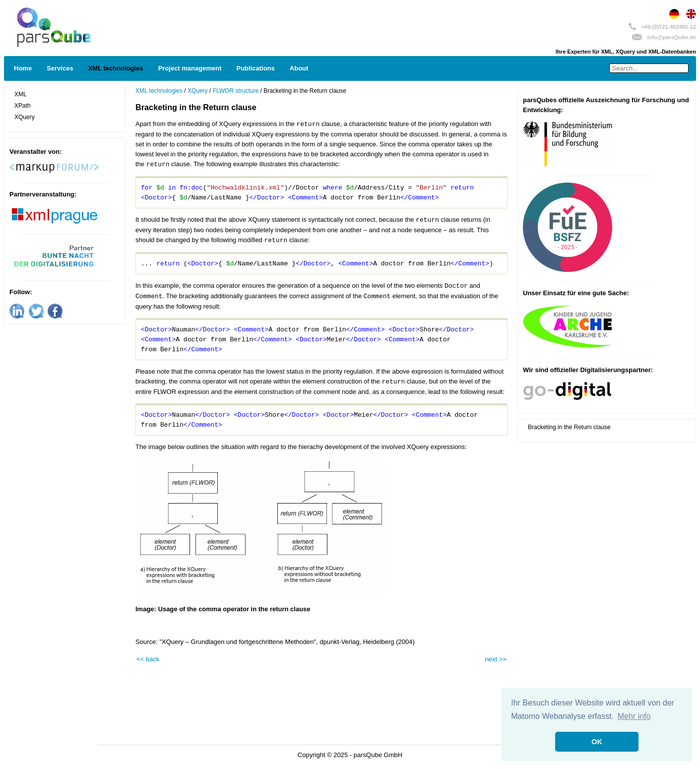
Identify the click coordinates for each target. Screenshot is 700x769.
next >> (496, 659)
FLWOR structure (236, 91)
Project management (190, 68)
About (299, 68)
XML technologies (116, 68)
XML (21, 94)
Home (23, 68)
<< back (148, 659)
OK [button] (597, 742)
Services (60, 68)
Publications (256, 68)
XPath (23, 106)
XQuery (25, 117)
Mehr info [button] (634, 716)
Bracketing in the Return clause (569, 427)
